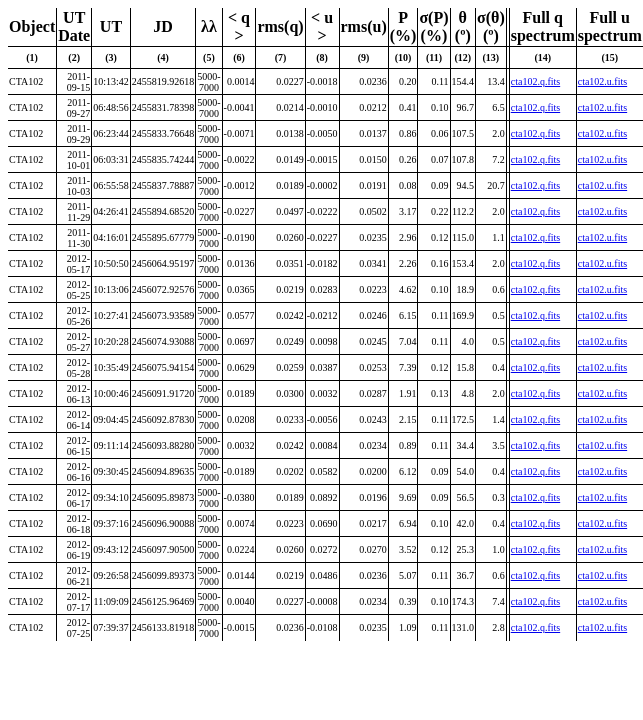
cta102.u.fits (602, 81)
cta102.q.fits (535, 81)
